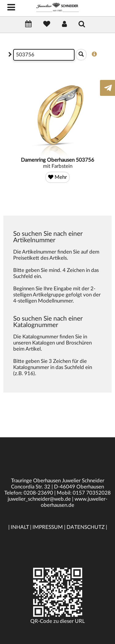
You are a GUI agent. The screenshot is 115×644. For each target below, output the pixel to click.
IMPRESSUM (48, 527)
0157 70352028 (92, 493)
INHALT (20, 527)
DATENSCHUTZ (86, 527)
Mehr (57, 177)
